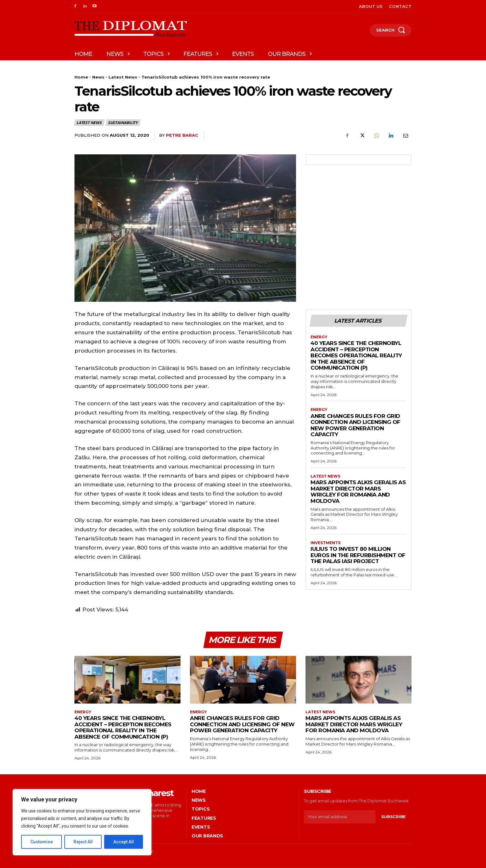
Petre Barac (182, 135)
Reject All (83, 842)
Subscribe (394, 817)
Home (81, 77)
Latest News (123, 77)
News (98, 77)
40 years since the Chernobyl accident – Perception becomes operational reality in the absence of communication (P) (356, 355)
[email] (340, 817)
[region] (82, 822)
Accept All (124, 842)
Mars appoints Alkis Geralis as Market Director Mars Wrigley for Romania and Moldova (358, 492)
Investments (326, 543)
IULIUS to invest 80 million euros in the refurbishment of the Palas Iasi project (358, 555)
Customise (41, 842)
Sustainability (123, 123)
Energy (319, 337)
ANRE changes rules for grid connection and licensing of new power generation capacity (356, 425)
